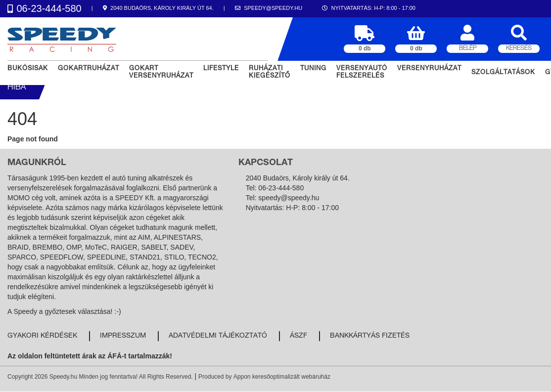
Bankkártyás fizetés (370, 336)
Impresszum (123, 336)
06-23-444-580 (281, 188)
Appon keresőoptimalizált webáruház (282, 377)
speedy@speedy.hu (289, 198)
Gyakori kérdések (42, 336)
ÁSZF (298, 336)
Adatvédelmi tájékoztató (218, 336)
